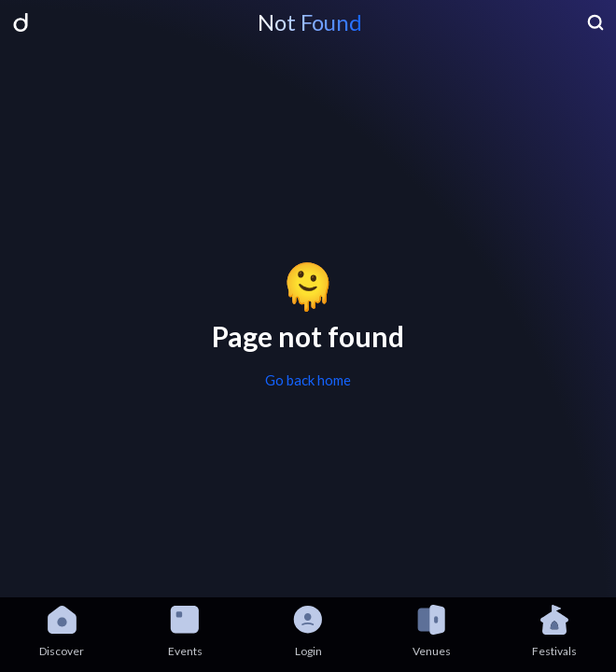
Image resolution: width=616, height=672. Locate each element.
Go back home (308, 380)
